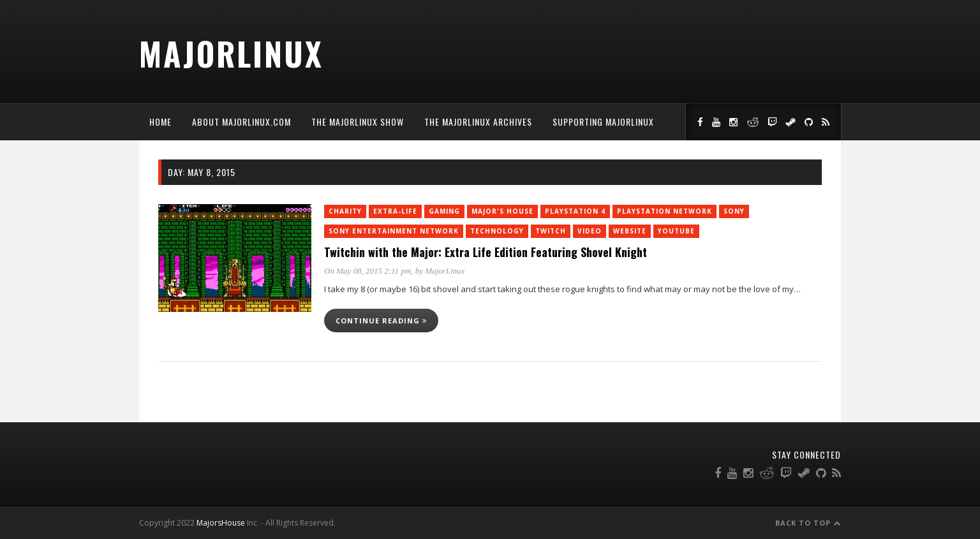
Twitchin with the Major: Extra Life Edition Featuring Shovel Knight (486, 252)
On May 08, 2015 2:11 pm (367, 271)
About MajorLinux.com (241, 122)
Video (590, 231)
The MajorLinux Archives (478, 122)
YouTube (676, 231)
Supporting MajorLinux (603, 122)
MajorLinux (231, 53)
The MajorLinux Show (358, 122)
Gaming (444, 211)
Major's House (502, 211)
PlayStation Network (664, 211)
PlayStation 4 (575, 211)
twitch (551, 231)
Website (630, 231)
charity (345, 211)
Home (160, 122)
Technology (497, 231)
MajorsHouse (221, 523)
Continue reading (381, 321)
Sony (734, 211)
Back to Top (808, 523)
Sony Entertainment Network (394, 231)
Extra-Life (395, 211)
